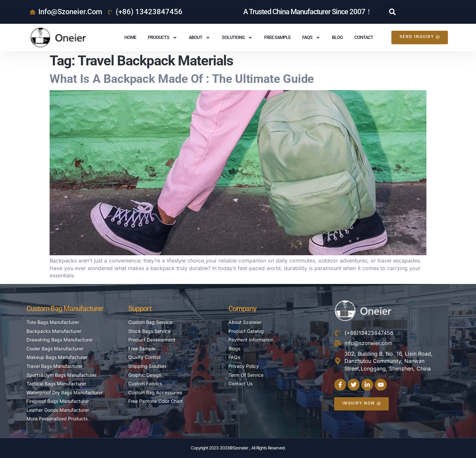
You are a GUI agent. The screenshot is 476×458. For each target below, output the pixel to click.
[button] (392, 12)
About (199, 38)
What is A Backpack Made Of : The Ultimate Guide (182, 79)
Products (162, 38)
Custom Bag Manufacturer (65, 309)
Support (140, 309)
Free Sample (277, 37)
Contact (364, 37)
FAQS (311, 38)
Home (130, 37)
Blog (337, 37)
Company (242, 309)
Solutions (237, 38)
